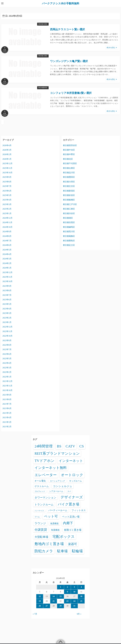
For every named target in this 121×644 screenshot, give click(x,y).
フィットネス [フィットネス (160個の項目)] (79, 510)
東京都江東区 (43, 56)
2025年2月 (7, 209)
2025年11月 (7, 168)
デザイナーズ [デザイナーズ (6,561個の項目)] (72, 497)
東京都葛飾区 (69, 236)
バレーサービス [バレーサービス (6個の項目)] (39, 511)
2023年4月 (7, 309)
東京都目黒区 (69, 222)
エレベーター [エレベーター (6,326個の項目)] (46, 475)
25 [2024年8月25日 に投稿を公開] (81, 601)
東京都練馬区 (69, 227)
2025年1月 (7, 213)
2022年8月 (7, 345)
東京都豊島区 (69, 241)
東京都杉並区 (69, 195)
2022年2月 (7, 372)
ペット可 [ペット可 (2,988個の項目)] (51, 516)
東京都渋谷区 (69, 213)
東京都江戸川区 (70, 204)
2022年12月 (7, 327)
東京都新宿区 (69, 191)
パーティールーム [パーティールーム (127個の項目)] (58, 510)
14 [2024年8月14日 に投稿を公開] (54, 596)
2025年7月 (7, 186)
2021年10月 (7, 390)
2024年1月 (7, 268)
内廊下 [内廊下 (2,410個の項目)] (68, 523)
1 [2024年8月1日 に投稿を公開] (60, 587)
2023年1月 (7, 322)
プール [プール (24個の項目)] (37, 517)
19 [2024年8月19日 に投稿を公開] (40, 601)
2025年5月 (7, 195)
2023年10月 (7, 281)
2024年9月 (7, 232)
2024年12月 (7, 218)
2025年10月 (7, 173)
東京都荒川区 (69, 232)
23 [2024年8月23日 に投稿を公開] (67, 601)
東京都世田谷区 (70, 145)
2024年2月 (7, 263)
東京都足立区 (69, 245)
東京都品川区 (69, 173)
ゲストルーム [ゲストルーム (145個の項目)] (42, 486)
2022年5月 (7, 359)
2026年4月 (7, 145)
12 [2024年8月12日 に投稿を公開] (40, 596)
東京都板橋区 (69, 200)
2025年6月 (7, 191)
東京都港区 (68, 218)
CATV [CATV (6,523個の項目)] (70, 446)
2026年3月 (7, 150)
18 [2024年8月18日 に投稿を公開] (81, 596)
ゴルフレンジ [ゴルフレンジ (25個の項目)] (40, 491)
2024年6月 (7, 245)
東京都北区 (68, 159)
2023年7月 (7, 295)
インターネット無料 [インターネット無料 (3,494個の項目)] (51, 468)
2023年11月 (7, 277)
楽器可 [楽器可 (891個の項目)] (73, 544)
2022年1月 (7, 377)
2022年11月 (7, 331)
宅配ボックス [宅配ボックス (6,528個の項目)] (64, 537)
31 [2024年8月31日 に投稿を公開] (74, 606)
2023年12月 (7, 272)
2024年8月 (7, 236)
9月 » (79, 614)
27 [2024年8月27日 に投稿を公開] (47, 606)
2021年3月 (7, 422)
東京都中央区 (69, 150)
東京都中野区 (69, 154)
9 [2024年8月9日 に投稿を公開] (67, 592)
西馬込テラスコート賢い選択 (67, 29)
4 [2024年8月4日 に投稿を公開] (81, 587)
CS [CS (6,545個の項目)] (82, 446)
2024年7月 (7, 241)
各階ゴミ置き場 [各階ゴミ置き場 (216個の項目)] (73, 530)
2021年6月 (7, 408)
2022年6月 (7, 354)
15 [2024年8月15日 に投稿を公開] (60, 596)
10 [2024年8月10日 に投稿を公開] (74, 592)
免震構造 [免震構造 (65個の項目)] (54, 524)
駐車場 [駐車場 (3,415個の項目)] (62, 551)
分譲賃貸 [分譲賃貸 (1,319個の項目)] (41, 530)
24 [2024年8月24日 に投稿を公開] (74, 601)
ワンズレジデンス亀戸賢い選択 (69, 61)
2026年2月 (7, 154)
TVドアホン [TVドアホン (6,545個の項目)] (44, 461)
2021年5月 (7, 413)
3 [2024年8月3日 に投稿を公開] (74, 587)
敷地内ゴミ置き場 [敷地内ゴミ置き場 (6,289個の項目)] (49, 544)
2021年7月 (7, 404)
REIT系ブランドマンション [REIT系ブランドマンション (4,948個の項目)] (57, 453)
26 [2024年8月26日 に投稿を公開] (40, 606)
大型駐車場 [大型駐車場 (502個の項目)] (41, 537)
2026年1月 (7, 159)
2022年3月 (7, 368)
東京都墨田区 (43, 88)
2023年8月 (7, 290)
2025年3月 (7, 204)
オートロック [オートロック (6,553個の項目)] (72, 475)
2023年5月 (7, 304)
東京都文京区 (69, 186)
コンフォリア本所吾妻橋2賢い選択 (71, 93)
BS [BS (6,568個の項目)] (59, 446)
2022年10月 (7, 336)
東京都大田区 (43, 24)
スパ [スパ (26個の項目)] (69, 491)
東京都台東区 (69, 168)
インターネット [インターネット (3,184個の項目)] (71, 461)
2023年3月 (7, 313)
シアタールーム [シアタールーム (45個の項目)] (56, 491)
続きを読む (112, 48)
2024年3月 (7, 259)
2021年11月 (7, 386)
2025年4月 (7, 200)
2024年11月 (7, 222)
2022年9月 (7, 340)
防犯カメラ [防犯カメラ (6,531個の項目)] (44, 551)
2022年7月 (7, 349)
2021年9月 (7, 395)
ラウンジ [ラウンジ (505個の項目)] (40, 523)
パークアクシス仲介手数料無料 (61, 3)
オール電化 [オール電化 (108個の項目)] (40, 481)
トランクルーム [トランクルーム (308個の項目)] (44, 505)
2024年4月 (7, 254)
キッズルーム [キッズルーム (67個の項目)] (76, 481)
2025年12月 (7, 163)
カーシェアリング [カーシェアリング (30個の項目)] (57, 481)
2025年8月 (7, 182)
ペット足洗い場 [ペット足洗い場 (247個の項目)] (71, 517)
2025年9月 (7, 177)
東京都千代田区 (70, 163)
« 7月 (35, 614)
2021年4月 (7, 417)
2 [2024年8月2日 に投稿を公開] (67, 587)
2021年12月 (7, 381)
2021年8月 (7, 399)
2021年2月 (7, 427)
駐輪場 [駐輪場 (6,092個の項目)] (77, 551)
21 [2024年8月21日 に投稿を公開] (54, 601)
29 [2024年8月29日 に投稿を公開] (60, 606)
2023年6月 (7, 300)
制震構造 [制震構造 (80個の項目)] (55, 530)
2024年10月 (7, 227)
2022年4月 (7, 363)
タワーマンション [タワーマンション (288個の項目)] (45, 497)
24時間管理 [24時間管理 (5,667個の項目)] (44, 446)
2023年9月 (7, 286)
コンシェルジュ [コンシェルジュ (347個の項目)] (63, 486)
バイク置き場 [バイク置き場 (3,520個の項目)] (69, 504)
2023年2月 (7, 318)
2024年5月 (7, 250)
